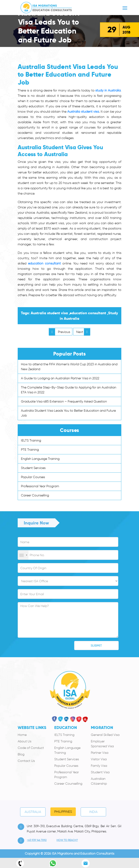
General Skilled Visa (105, 735)
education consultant (44, 263)
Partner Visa (100, 753)
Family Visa (99, 766)
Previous (60, 332)
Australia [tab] (33, 812)
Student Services (33, 468)
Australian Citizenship (99, 781)
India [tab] (93, 812)
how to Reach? (67, 840)
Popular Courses (33, 477)
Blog (21, 754)
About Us (24, 741)
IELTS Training (31, 440)
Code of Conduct (31, 748)
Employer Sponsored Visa (102, 744)
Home (22, 735)
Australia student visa (83, 111)
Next (83, 332)
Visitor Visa (99, 759)
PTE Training (30, 450)
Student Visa (100, 772)
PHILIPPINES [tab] (63, 812)
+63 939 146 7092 (37, 840)
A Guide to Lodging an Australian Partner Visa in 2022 (60, 378)
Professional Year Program (40, 486)
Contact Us (26, 761)
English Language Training (40, 459)
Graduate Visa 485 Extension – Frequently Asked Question (64, 401)
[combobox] (23, 555)
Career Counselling (35, 495)
